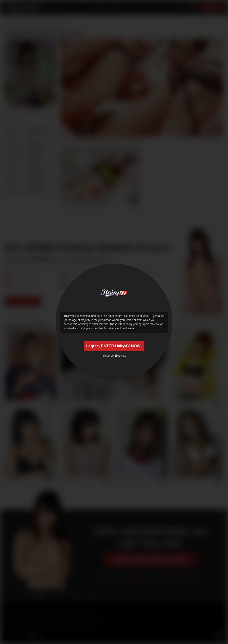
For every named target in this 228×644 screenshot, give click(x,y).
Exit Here (121, 356)
